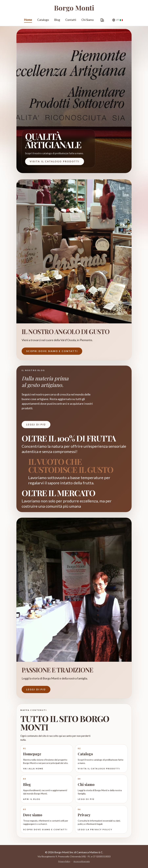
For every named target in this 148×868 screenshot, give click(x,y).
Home (28, 20)
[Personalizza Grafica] (102, 20)
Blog (57, 20)
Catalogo (43, 20)
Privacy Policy (64, 861)
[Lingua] (117, 20)
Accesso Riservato (82, 861)
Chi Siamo (88, 20)
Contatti (71, 20)
